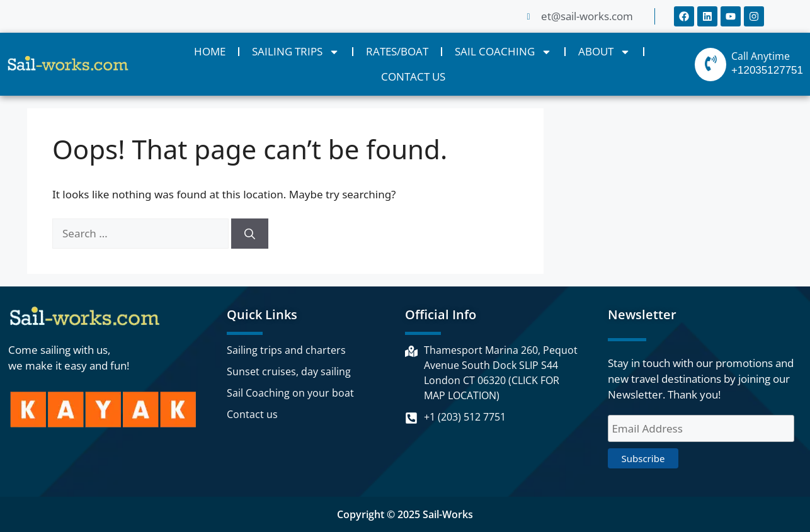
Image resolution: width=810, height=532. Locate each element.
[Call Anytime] (710, 65)
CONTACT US (413, 76)
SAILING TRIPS (296, 52)
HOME (210, 51)
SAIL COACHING (503, 52)
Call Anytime (761, 56)
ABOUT (604, 52)
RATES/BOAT (397, 51)
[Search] (250, 234)
